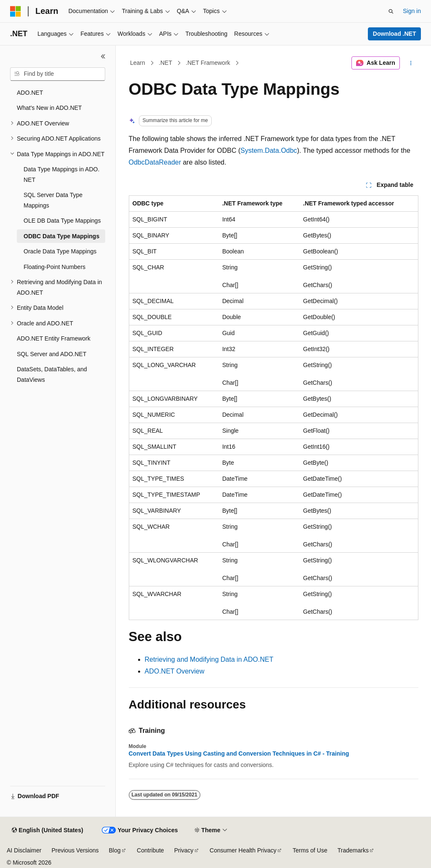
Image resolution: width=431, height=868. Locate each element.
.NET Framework (208, 63)
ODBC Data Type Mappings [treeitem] (61, 236)
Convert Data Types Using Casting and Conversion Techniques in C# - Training (239, 754)
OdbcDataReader (155, 162)
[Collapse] (103, 56)
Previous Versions (75, 850)
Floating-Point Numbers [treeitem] (55, 267)
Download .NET (395, 34)
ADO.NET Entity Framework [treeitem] (54, 338)
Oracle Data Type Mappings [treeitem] (60, 251)
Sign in (412, 11)
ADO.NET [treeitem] (30, 93)
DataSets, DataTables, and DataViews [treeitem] (52, 374)
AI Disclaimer (24, 850)
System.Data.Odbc (269, 150)
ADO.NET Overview (175, 671)
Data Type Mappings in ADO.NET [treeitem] (61, 174)
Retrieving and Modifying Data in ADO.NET (209, 659)
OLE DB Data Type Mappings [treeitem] (62, 221)
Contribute (150, 850)
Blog (115, 850)
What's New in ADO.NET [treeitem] (49, 108)
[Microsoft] (16, 11)
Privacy (184, 850)
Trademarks (353, 850)
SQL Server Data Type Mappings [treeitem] (53, 200)
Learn (138, 63)
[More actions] (411, 63)
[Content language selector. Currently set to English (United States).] (47, 831)
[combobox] (58, 74)
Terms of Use (310, 850)
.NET (165, 63)
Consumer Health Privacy (243, 850)
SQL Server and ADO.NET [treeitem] (52, 354)
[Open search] (391, 11)
